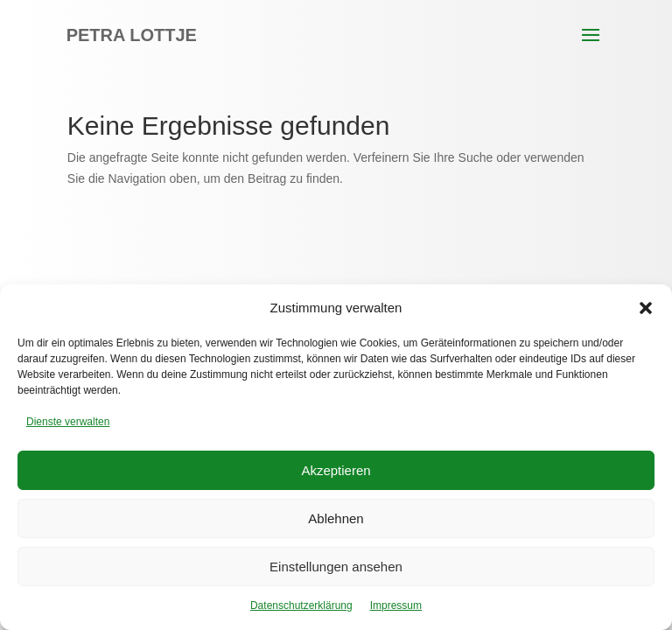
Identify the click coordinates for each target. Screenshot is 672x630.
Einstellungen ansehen (336, 567)
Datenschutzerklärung (301, 605)
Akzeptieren (336, 470)
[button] (646, 308)
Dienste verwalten (68, 422)
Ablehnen (336, 518)
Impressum (396, 605)
